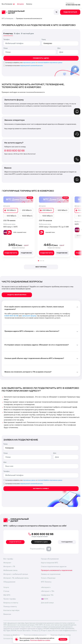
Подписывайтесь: (41, 549)
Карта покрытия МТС (50, 563)
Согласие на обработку (12, 635)
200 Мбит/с (27, 210)
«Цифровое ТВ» (47, 595)
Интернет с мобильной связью (16, 574)
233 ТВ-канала (9, 221)
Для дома (20, 4)
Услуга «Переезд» (48, 578)
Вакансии (7, 614)
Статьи (6, 591)
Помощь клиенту (10, 607)
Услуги (6, 587)
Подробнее (26, 253)
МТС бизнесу (46, 582)
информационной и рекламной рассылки (31, 66)
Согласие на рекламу (11, 639)
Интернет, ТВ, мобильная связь (16, 578)
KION (45, 599)
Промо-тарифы (10, 599)
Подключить (11, 253)
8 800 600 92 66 (73, 5)
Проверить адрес (41, 58)
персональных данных (29, 63)
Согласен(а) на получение (24, 66)
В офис (17, 34)
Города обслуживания (50, 559)
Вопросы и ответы (11, 603)
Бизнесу (29, 4)
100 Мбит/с (11, 210)
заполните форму (29, 316)
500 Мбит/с (12, 216)
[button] (38, 261)
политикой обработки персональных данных (50, 63)
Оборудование (9, 582)
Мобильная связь (10, 570)
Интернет (7, 563)
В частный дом (27, 34)
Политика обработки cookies (61, 635)
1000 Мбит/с (27, 216)
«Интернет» (46, 587)
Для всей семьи (47, 603)
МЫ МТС (7, 595)
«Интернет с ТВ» (48, 591)
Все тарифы (8, 559)
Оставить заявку (41, 489)
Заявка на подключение (51, 574)
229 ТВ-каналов (45, 221)
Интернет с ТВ (9, 567)
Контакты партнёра (11, 610)
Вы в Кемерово (8, 4)
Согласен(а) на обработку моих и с (34, 63)
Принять (63, 639)
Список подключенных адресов (54, 567)
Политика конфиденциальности (35, 635)
